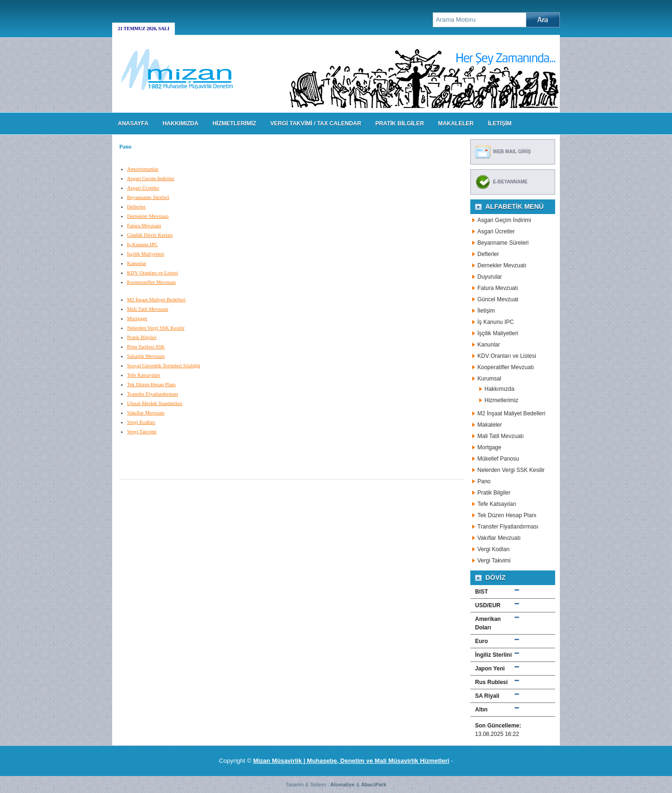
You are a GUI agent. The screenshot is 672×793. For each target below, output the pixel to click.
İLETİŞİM (500, 124)
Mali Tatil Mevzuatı (148, 309)
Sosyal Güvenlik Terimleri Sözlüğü (164, 365)
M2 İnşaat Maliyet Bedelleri (156, 299)
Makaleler (490, 425)
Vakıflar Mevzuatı (146, 413)
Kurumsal (489, 379)
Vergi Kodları (141, 422)
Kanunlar (137, 263)
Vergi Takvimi (142, 431)
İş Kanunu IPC (143, 244)
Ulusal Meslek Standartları (155, 403)
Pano (484, 481)
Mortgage (137, 318)
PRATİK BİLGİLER (399, 124)
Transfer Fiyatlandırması (153, 394)
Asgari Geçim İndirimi (151, 178)
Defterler (137, 207)
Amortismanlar (143, 169)
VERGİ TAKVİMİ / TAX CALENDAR (316, 124)
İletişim (486, 311)
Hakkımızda (499, 389)
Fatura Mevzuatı (144, 225)
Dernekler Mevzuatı (148, 216)
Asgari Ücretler (143, 188)
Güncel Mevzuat (498, 299)
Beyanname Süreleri (148, 197)
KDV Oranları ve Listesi (153, 273)
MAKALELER (456, 124)
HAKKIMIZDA (180, 124)
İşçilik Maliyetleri (146, 254)
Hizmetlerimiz (501, 400)
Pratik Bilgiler (142, 337)
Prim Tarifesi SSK (146, 347)
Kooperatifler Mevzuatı (152, 282)
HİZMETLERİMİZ (234, 124)
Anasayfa (133, 124)
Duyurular (490, 277)
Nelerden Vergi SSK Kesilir (156, 328)
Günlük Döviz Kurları (150, 235)
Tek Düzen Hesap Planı (152, 384)
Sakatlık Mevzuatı (146, 356)
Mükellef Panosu (498, 459)
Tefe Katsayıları (144, 375)
